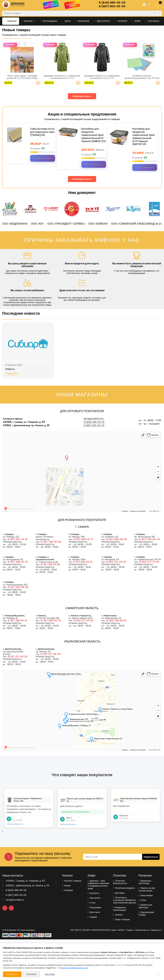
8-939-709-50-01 (116, 621)
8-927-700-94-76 (149, 539)
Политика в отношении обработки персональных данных (125, 900)
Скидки (92, 917)
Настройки (50, 974)
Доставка (119, 893)
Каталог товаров (72, 881)
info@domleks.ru (94, 419)
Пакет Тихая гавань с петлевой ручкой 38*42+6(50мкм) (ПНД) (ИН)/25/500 (22, 77)
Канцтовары (146, 895)
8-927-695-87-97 (18, 562)
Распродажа (49, 21)
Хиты (66, 21)
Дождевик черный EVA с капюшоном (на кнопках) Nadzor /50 (102, 77)
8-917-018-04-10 (83, 562)
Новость (10, 369)
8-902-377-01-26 (83, 621)
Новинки (68, 890)
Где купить (94, 898)
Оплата (118, 915)
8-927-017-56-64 (51, 654)
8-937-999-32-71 (83, 539)
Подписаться (151, 857)
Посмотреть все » (82, 96)
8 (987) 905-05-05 (111, 6)
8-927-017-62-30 (18, 657)
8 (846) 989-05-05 (111, 3)
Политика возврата (124, 888)
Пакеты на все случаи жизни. (147, 889)
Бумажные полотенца (145, 882)
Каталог (28, 21)
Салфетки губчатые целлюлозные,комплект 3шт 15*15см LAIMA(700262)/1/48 (142, 77)
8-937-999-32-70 (51, 621)
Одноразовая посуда (146, 913)
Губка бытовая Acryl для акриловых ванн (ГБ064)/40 (42, 132)
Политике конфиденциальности (74, 968)
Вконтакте (94, 912)
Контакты (153, 21)
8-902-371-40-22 (116, 562)
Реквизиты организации (119, 909)
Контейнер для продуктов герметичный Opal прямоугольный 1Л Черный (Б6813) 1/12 (94, 135)
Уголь (142, 900)
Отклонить (31, 974)
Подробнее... (12, 373)
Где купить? (102, 21)
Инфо (136, 21)
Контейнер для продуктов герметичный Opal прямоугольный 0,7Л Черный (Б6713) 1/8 (143, 137)
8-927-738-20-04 (51, 542)
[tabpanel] (29, 808)
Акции (66, 885)
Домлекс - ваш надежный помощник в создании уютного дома (98, 885)
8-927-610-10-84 (50, 564)
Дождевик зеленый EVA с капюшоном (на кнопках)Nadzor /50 (62, 77)
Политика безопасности (120, 882)
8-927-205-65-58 (18, 587)
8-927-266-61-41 (17, 621)
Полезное (82, 21)
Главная (11, 21)
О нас (92, 903)
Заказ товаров (121, 919)
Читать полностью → (16, 824)
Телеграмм (94, 907)
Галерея (121, 21)
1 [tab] (3, 831)
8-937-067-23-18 (18, 539)
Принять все (12, 974)
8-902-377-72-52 (149, 562)
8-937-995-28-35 (117, 539)
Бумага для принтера (145, 906)
